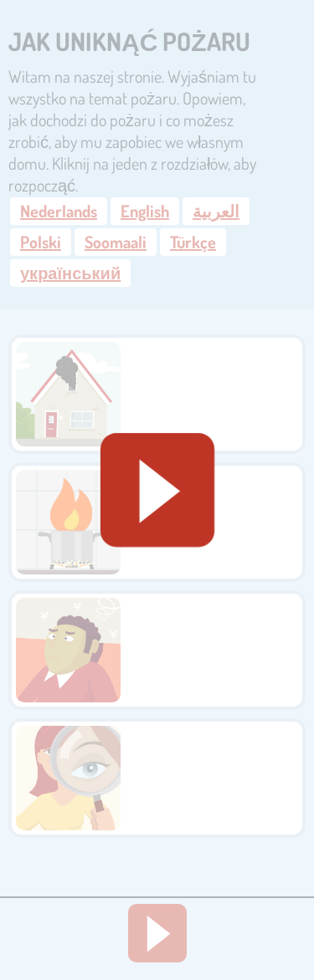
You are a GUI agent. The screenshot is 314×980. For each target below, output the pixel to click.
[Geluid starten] (157, 490)
